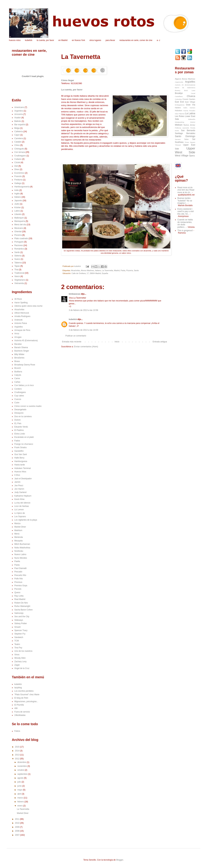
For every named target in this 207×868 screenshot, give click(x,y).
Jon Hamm (19, 489)
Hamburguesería (22, 187)
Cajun (17, 135)
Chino (17, 145)
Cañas (17, 382)
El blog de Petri (21, 698)
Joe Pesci (19, 486)
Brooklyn (179, 93)
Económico (19, 173)
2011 (18, 819)
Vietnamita (19, 283)
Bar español (20, 125)
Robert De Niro (21, 603)
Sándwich (19, 637)
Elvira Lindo (20, 434)
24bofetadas (20, 715)
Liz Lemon (19, 510)
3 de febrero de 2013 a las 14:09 (83, 330)
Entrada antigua (160, 342)
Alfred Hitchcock (22, 313)
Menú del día (20, 225)
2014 (18, 751)
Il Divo (17, 475)
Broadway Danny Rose (25, 365)
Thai (16, 270)
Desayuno (19, 413)
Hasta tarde (20, 465)
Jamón (17, 482)
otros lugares (95, 40)
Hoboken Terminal (23, 468)
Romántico (19, 249)
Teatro (17, 644)
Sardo (136, 270)
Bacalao (18, 344)
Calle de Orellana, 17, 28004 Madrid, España (90, 273)
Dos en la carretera (23, 416)
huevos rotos (15, 40)
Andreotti (18, 320)
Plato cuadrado (21, 238)
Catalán (18, 142)
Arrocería (19, 114)
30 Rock (18, 299)
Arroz (17, 334)
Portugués (19, 242)
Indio (17, 190)
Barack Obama (21, 347)
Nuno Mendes (21, 558)
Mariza (17, 523)
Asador (18, 118)
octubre (21, 770)
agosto (21, 778)
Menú (17, 534)
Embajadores (180, 105)
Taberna (18, 263)
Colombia (178, 99)
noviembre (22, 766)
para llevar (110, 40)
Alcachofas (75, 270)
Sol (194, 139)
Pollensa (178, 128)
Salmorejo (19, 613)
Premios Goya (21, 586)
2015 (18, 747)
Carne (17, 378)
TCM (17, 641)
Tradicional (19, 273)
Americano (19, 107)
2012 (18, 759)
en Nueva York (78, 40)
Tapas (17, 266)
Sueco (17, 259)
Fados (17, 441)
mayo (20, 790)
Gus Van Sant (21, 454)
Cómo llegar (68, 80)
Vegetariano (20, 280)
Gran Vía (191, 105)
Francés (18, 176)
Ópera (192, 156)
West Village (182, 156)
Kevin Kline (19, 499)
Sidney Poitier (21, 623)
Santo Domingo (185, 136)
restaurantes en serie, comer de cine (136, 40)
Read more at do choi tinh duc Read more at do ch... (186, 190)
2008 (18, 831)
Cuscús (18, 399)
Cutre (17, 403)
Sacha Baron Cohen (23, 610)
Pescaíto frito (20, 575)
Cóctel (17, 162)
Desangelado (20, 410)
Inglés (17, 194)
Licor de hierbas (22, 506)
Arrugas (18, 337)
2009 (18, 827)
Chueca (191, 96)
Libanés (18, 214)
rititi (16, 708)
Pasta (123, 270)
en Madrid (63, 40)
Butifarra (18, 372)
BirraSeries (19, 358)
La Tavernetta (108, 270)
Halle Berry (19, 458)
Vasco (17, 276)
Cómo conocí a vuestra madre (28, 406)
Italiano (98, 270)
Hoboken (179, 111)
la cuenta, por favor (45, 40)
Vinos (17, 655)
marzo (21, 798)
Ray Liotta (19, 596)
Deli (16, 166)
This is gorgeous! (185, 230)
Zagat (17, 665)
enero (20, 806)
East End (179, 102)
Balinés (18, 121)
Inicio (117, 342)
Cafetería (19, 131)
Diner (17, 169)
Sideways (19, 620)
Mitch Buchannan (22, 544)
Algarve (178, 79)
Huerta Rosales (189, 111)
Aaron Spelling (21, 303)
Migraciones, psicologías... (26, 701)
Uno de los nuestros (23, 651)
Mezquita (19, 541)
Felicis (17, 731)
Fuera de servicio (22, 712)
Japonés (18, 201)
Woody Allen (20, 658)
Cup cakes (19, 396)
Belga (17, 128)
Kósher (18, 207)
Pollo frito (19, 579)
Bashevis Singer (22, 351)
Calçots (18, 375)
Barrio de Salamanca (185, 88)
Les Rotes (180, 116)
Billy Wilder (19, 354)
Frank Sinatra (20, 447)
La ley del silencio (22, 503)
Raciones (19, 245)
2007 (18, 835)
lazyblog (18, 688)
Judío (17, 204)
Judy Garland (20, 492)
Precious (18, 582)
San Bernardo (188, 130)
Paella (17, 561)
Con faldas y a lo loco (24, 385)
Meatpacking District (185, 122)
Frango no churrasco (24, 444)
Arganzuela (179, 82)
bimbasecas (75, 294)
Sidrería (18, 256)
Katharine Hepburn (23, 496)
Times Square (190, 142)
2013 (18, 755)
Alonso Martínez (88, 270)
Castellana (179, 96)
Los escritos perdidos (24, 691)
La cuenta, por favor (72, 90)
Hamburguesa (21, 461)
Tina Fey (18, 648)
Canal (193, 93)
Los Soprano (20, 517)
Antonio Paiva (21, 323)
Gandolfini (19, 451)
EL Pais (18, 423)
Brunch (18, 368)
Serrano (178, 139)
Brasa (17, 361)
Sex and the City (22, 617)
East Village (190, 102)
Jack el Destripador (23, 479)
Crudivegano (20, 156)
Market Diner (20, 527)
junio (20, 786)
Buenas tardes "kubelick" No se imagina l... (185, 201)
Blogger (120, 860)
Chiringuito (19, 149)
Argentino (19, 111)
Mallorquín (19, 218)
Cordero (18, 389)
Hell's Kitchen (189, 108)
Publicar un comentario (76, 336)
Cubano (18, 159)
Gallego (18, 183)
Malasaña (192, 119)
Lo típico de (20, 513)
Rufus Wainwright (22, 606)
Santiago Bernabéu (185, 133)
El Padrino (19, 430)
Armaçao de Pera (22, 330)
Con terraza (20, 152)
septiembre (23, 774)
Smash (17, 627)
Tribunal (178, 145)
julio (20, 782)
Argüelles (19, 327)
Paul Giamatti (20, 568)
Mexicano (19, 228)
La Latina (190, 113)
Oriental (18, 232)
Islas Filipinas (180, 114)
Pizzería (130, 270)
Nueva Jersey (189, 125)
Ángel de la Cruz (22, 668)
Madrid (117, 270)
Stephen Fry (20, 634)
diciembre (22, 762)
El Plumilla (19, 705)
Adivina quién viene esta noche (28, 306)
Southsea (179, 142)
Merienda (19, 537)
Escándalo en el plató (24, 437)
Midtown (179, 125)
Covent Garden (189, 99)
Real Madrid (20, 599)
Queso (17, 592)
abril (20, 794)
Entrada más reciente (72, 342)
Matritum (18, 530)
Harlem (178, 108)
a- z (158, 40)
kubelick (29, 40)
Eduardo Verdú (21, 427)
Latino (17, 211)
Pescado (18, 572)
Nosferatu (19, 551)
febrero (21, 802)
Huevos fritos (20, 472)
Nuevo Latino (20, 554)
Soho (186, 139)
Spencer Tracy (21, 630)
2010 (18, 823)
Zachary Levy (20, 662)
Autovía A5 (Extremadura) (26, 340)
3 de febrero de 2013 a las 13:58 (83, 310)
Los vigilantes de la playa (26, 520)
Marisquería (20, 221)
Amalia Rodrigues (22, 316)
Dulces (17, 420)
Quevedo (186, 128)
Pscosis (18, 589)
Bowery (178, 90)
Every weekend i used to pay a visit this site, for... (186, 211)
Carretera (19, 138)
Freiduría (18, 180)
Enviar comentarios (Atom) (86, 347)
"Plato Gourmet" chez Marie (27, 695)
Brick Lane (190, 90)
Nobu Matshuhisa (22, 548)
